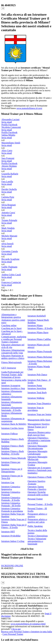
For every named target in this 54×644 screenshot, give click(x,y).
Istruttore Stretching (37, 388)
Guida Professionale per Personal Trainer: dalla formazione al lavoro (12, 375)
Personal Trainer (35, 499)
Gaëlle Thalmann (9, 267)
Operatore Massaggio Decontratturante (38, 447)
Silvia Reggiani (9, 205)
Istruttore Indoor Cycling (13, 541)
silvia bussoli (7, 244)
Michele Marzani (9, 236)
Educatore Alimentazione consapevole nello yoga (13, 351)
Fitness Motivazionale (12, 362)
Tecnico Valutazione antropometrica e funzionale (37, 541)
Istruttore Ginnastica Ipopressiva (11, 488)
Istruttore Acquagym (11, 385)
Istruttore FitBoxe (10, 434)
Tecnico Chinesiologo (38, 536)
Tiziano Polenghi (9, 220)
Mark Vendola (8, 228)
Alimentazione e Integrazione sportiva (11, 316)
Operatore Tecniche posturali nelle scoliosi (38, 493)
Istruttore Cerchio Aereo (13, 428)
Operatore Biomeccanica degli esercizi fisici (39, 434)
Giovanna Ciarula (10, 251)
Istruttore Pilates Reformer (40, 357)
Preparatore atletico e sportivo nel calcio (37, 521)
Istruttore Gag (8, 482)
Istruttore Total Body (37, 393)
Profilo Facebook (9, 125)
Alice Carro (7, 150)
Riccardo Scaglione (10, 259)
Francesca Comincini (11, 282)
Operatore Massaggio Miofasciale (38, 458)
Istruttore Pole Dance (37, 375)
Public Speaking (35, 526)
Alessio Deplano (9, 166)
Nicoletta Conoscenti (11, 127)
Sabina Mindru (8, 135)
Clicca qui (16, 629)
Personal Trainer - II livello (40, 504)
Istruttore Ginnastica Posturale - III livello (11, 504)
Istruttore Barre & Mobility (14, 424)
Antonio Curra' (8, 213)
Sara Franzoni (8, 158)
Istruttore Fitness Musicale (14, 458)
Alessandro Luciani (10, 119)
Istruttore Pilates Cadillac (39, 339)
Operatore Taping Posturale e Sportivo (37, 488)
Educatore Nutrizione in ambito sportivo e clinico (13, 357)
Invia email (7, 122)
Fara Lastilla (7, 182)
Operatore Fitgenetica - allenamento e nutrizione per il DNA (39, 440)
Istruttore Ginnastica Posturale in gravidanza (12, 510)
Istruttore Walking (36, 398)
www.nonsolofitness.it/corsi (29, 108)
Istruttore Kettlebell (37, 316)
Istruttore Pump (35, 385)
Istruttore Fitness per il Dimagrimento (12, 470)
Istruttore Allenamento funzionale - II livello (12, 409)
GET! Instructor (9, 368)
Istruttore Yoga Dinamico (39, 403)
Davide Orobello (9, 189)
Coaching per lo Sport (11, 328)
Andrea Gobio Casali (11, 275)
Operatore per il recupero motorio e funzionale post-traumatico (40, 470)
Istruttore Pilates (35, 325)
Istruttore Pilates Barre (38, 332)
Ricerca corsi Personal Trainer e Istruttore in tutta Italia (27, 632)
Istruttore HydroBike (11, 536)
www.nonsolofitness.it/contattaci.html (28, 624)
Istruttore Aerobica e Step (13, 388)
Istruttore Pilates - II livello (40, 328)
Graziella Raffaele (10, 174)
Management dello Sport (39, 420)
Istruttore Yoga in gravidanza (36, 409)
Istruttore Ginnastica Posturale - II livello (11, 499)
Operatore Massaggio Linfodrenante (38, 453)
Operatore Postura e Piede (40, 477)
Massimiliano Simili (11, 143)
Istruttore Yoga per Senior (40, 414)
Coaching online (9, 325)
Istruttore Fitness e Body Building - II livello (13, 453)
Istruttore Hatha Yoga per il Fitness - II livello (14, 526)
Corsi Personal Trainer (13, 634)
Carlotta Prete (8, 197)
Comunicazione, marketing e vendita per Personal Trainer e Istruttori (14, 339)
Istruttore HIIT (8, 532)
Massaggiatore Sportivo (39, 424)
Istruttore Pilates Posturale (40, 351)
